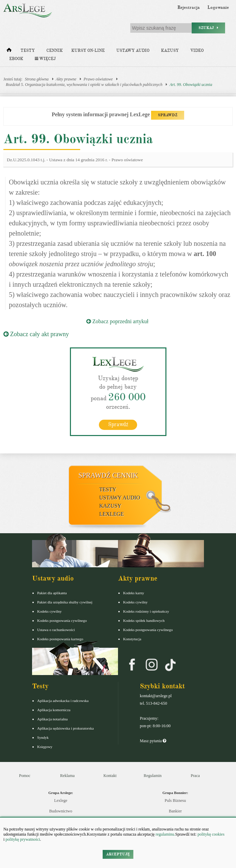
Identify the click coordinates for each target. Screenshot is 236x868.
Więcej (45, 59)
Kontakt (110, 776)
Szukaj (208, 28)
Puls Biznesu (175, 800)
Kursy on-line (88, 51)
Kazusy (170, 51)
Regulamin (153, 776)
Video (197, 51)
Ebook (16, 59)
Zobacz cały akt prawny (36, 334)
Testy (28, 51)
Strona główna (37, 79)
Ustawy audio (133, 51)
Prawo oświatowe (98, 79)
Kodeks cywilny (49, 611)
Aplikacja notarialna (53, 719)
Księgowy (45, 747)
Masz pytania (153, 741)
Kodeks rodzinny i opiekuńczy (146, 611)
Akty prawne (66, 79)
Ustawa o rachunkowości (56, 630)
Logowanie (218, 8)
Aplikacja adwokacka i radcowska (63, 701)
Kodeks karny (134, 593)
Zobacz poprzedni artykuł (117, 321)
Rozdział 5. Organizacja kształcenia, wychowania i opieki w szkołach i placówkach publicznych (84, 85)
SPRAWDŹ (168, 115)
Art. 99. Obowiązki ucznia (191, 85)
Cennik (55, 51)
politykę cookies (211, 834)
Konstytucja (132, 639)
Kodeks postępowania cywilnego (62, 620)
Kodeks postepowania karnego (60, 639)
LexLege (112, 514)
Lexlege (61, 800)
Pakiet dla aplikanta (52, 593)
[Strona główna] (9, 51)
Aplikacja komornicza (54, 710)
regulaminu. (165, 834)
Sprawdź (118, 424)
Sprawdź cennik (108, 475)
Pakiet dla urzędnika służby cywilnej (65, 602)
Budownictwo (61, 811)
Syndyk (43, 737)
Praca (195, 776)
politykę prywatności (23, 839)
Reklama (67, 776)
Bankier (175, 811)
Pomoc (25, 776)
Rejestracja (189, 8)
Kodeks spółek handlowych (144, 620)
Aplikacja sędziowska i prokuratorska (65, 728)
